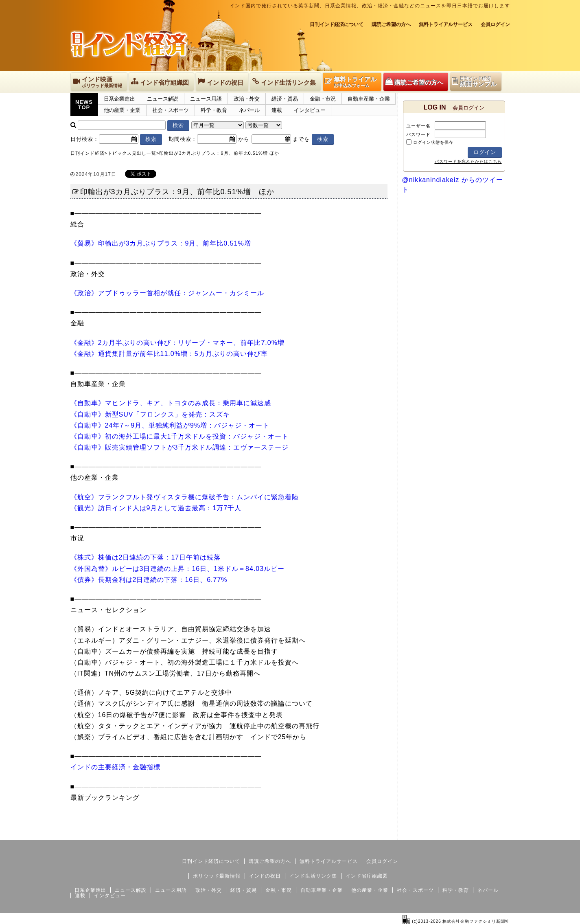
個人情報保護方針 (490, 833)
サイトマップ (448, 833)
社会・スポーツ (171, 110)
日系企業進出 (119, 99)
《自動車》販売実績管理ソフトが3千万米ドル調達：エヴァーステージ (180, 447)
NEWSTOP (84, 105)
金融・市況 (323, 99)
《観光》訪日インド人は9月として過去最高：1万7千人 (156, 508)
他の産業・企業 (122, 110)
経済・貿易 (285, 99)
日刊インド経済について (337, 24)
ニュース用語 (206, 99)
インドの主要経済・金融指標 (115, 767)
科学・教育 (214, 110)
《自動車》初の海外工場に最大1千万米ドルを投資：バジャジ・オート (180, 436)
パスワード (418, 134)
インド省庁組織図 (367, 876)
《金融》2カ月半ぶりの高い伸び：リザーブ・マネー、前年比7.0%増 (177, 343)
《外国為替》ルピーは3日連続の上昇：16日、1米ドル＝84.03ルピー (178, 569)
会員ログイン (495, 24)
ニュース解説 (163, 99)
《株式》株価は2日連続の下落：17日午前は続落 (146, 557)
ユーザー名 (418, 126)
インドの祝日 (265, 876)
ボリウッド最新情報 (217, 876)
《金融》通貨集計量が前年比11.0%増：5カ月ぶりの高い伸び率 (169, 354)
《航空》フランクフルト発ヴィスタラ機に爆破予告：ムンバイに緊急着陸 (185, 497)
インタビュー (310, 110)
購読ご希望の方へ (391, 24)
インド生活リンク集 (313, 876)
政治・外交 (247, 99)
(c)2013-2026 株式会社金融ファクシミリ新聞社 (456, 921)
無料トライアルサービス (446, 24)
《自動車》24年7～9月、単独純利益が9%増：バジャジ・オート (170, 425)
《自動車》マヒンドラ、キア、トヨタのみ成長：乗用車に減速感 (171, 403)
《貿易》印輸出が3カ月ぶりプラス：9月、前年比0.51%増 (161, 243)
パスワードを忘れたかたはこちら (468, 161)
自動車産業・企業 (369, 99)
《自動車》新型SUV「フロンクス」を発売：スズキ (150, 414)
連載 (277, 110)
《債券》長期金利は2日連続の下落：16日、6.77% (149, 580)
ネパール (250, 110)
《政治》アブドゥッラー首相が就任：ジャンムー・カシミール (167, 293)
